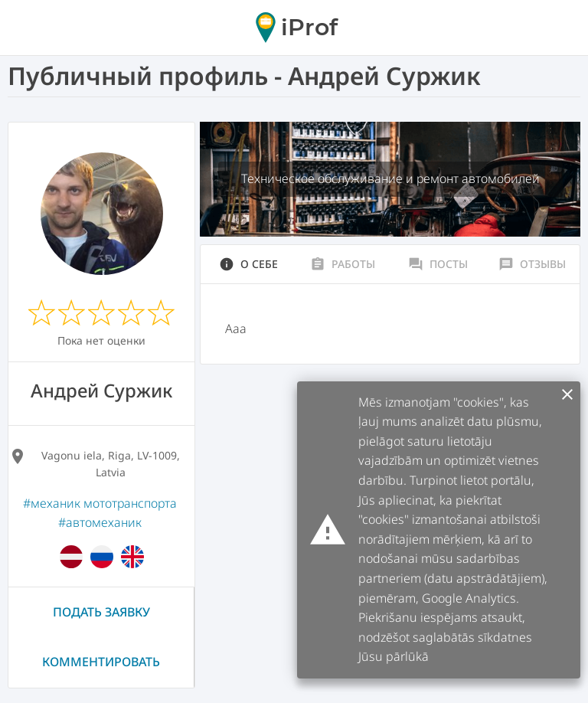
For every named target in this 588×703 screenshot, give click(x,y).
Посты (438, 264)
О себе (248, 264)
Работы (343, 264)
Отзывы (532, 264)
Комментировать (101, 662)
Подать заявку (101, 612)
